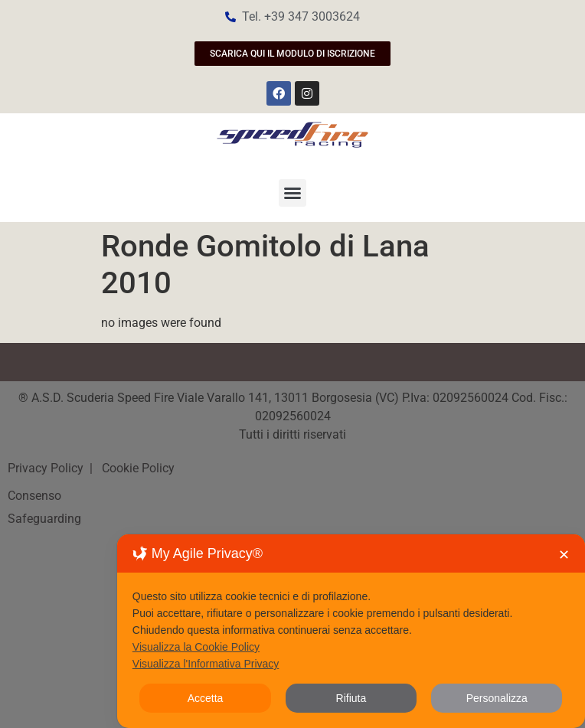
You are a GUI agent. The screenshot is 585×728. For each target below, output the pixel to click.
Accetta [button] (206, 698)
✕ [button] (564, 555)
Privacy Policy (47, 468)
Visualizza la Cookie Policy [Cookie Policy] (196, 647)
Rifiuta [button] (351, 698)
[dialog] (351, 631)
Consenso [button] (34, 496)
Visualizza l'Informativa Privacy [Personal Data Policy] (206, 664)
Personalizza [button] (497, 698)
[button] (292, 193)
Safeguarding (44, 519)
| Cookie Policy (131, 468)
